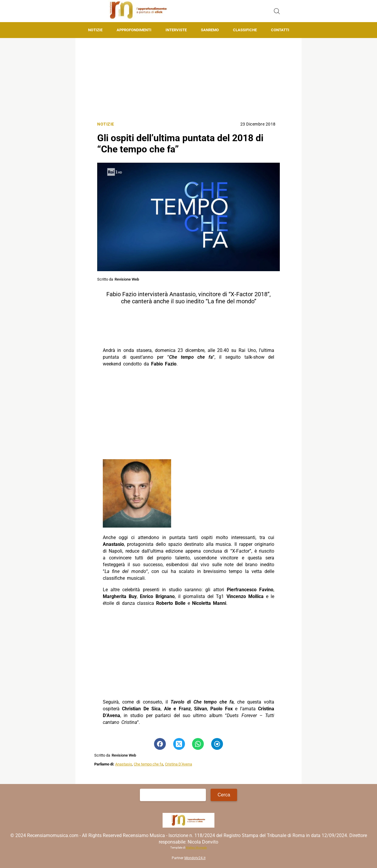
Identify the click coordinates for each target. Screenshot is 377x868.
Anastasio (124, 764)
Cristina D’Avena (178, 764)
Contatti (280, 30)
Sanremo (210, 30)
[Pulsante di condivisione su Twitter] (179, 744)
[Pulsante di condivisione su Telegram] (217, 744)
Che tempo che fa (148, 764)
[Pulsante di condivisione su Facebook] (160, 744)
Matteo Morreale (196, 848)
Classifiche (245, 30)
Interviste (176, 30)
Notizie (95, 30)
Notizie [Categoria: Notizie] (106, 124)
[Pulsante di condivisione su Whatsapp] (198, 744)
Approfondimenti (134, 30)
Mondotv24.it (195, 858)
